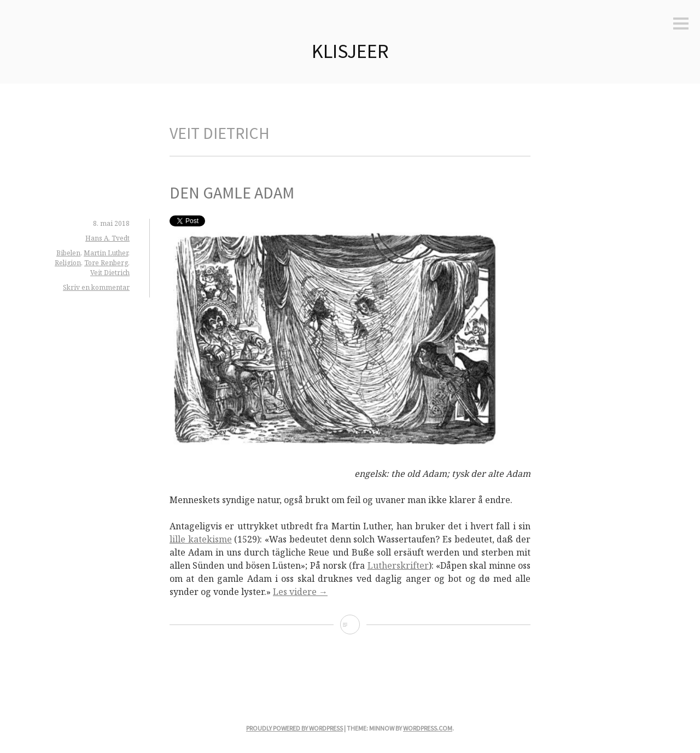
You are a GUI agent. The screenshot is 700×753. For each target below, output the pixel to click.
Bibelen (68, 253)
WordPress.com (428, 728)
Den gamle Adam (232, 192)
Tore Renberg (106, 263)
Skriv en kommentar (96, 287)
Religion (68, 263)
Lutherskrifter (398, 565)
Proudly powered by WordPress (294, 728)
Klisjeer (350, 51)
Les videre (300, 592)
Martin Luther (106, 253)
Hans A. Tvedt (107, 238)
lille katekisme (201, 539)
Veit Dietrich (110, 273)
